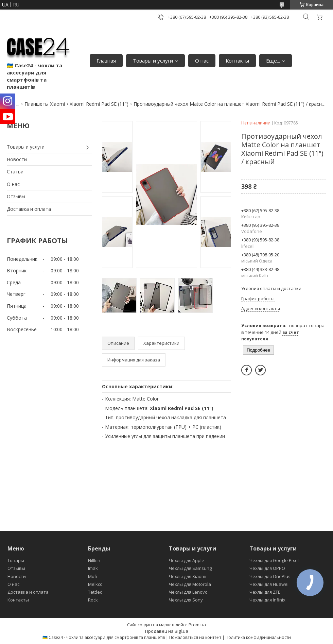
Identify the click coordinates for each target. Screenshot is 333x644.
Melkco (95, 584)
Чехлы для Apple (187, 560)
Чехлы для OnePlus (270, 576)
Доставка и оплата (29, 209)
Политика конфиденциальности (258, 637)
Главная (106, 61)
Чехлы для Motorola (190, 584)
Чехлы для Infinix (267, 600)
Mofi (93, 576)
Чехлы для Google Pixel (274, 560)
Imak (93, 568)
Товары (16, 560)
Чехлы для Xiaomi (188, 576)
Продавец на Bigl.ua (167, 631)
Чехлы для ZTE (265, 592)
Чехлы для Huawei (269, 584)
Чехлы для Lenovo (188, 592)
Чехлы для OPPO (267, 568)
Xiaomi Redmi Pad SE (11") (99, 104)
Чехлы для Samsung (190, 568)
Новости (17, 159)
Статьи (15, 172)
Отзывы (16, 196)
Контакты (237, 61)
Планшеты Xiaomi (45, 104)
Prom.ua (197, 625)
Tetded (95, 592)
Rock (93, 600)
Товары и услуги (153, 61)
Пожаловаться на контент (195, 637)
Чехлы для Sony (186, 600)
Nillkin (94, 560)
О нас (202, 61)
